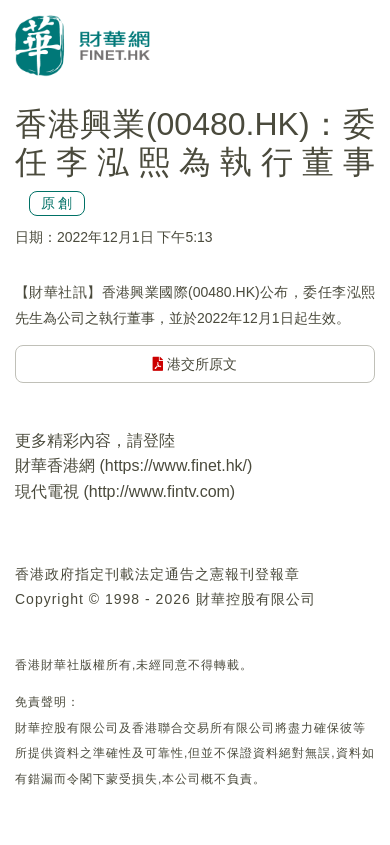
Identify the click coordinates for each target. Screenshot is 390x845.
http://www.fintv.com (159, 491)
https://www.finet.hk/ (176, 465)
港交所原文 (195, 364)
